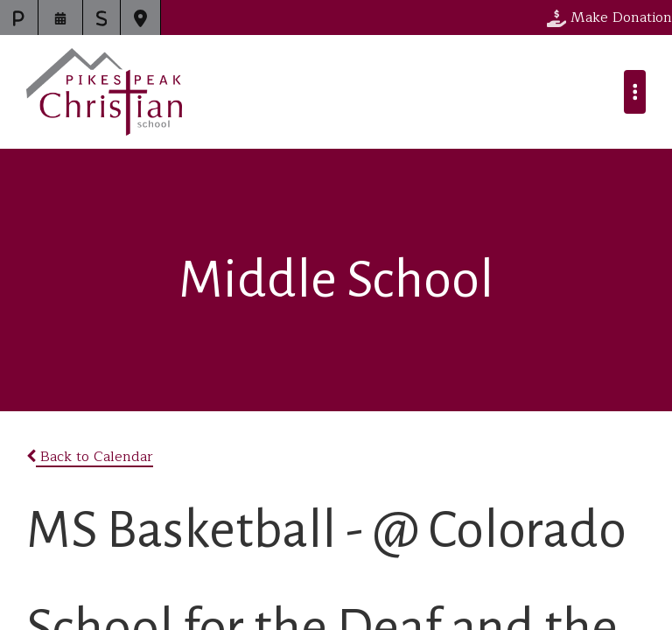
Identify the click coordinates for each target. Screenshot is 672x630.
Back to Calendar (90, 457)
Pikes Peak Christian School (104, 92)
